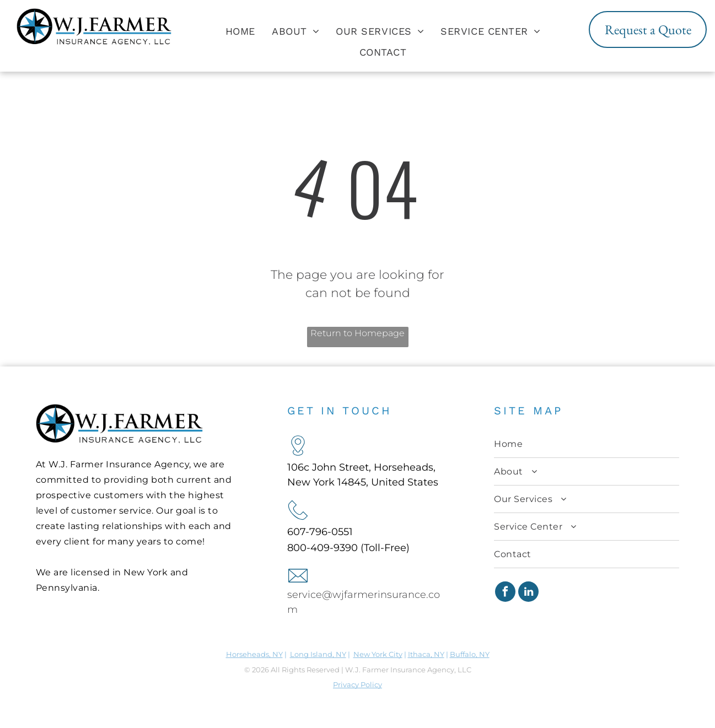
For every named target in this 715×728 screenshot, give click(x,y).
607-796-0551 (320, 532)
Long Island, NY (318, 654)
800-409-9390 (322, 548)
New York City (378, 654)
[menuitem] (240, 31)
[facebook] (505, 593)
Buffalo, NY (470, 654)
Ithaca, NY (426, 654)
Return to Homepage (357, 333)
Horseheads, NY (254, 654)
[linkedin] (528, 593)
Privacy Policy (357, 684)
